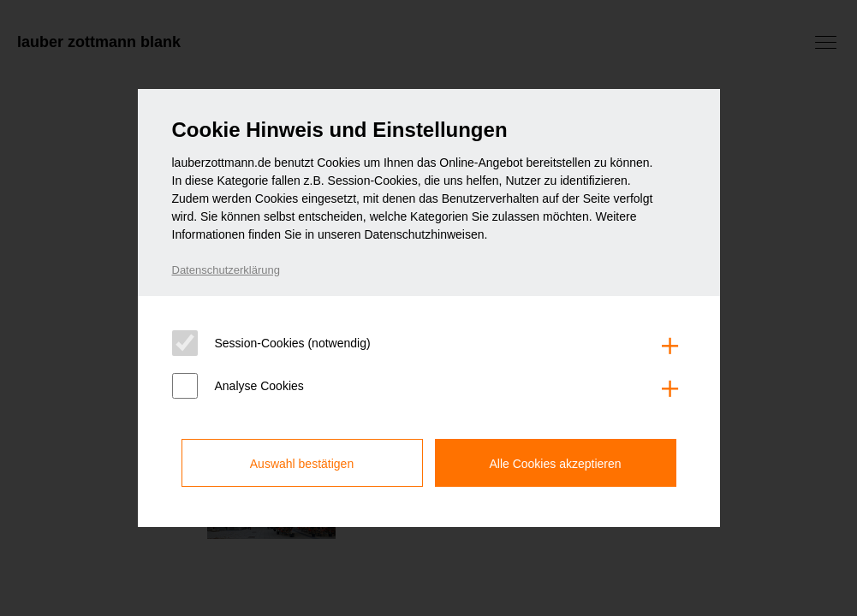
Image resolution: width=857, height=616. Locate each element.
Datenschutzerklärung (226, 270)
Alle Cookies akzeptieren (555, 464)
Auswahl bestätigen (302, 464)
